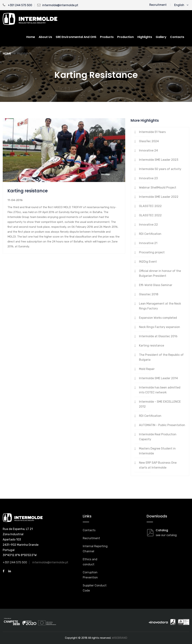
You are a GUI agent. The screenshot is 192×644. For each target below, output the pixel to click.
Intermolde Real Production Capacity (158, 437)
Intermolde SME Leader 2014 (158, 378)
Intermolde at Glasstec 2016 (158, 336)
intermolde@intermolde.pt (60, 5)
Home (31, 37)
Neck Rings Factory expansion (160, 327)
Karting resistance (152, 346)
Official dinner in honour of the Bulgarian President (160, 273)
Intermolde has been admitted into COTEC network (160, 390)
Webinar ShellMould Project (158, 188)
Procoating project (152, 252)
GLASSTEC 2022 (150, 206)
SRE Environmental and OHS (76, 37)
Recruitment (158, 5)
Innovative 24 (148, 150)
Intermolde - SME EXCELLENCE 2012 (160, 404)
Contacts (177, 37)
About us (45, 37)
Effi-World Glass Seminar (156, 285)
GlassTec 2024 (149, 141)
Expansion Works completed (158, 318)
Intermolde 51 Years (152, 132)
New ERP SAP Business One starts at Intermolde (158, 465)
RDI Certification (150, 234)
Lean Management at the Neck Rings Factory (160, 306)
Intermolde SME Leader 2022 (159, 197)
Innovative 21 (148, 243)
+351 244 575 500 (17, 5)
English (181, 5)
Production (125, 37)
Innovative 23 (148, 178)
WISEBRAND (120, 638)
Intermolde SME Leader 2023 (159, 160)
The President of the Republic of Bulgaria (161, 357)
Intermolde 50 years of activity (160, 169)
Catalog (162, 530)
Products (107, 37)
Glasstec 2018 (149, 294)
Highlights (145, 37)
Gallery (161, 37)
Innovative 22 (148, 225)
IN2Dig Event (148, 262)
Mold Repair (147, 369)
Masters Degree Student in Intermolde (157, 451)
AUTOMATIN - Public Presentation (162, 425)
